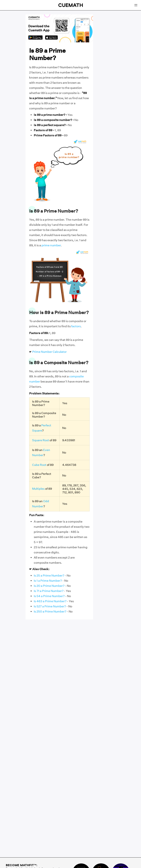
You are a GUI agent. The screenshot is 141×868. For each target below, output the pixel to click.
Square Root (41, 440)
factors (76, 326)
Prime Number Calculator (49, 352)
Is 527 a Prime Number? (50, 606)
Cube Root (39, 465)
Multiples (38, 489)
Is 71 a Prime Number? (49, 591)
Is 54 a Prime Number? (49, 596)
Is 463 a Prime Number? (50, 601)
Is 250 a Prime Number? (50, 611)
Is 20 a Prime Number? (49, 586)
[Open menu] (136, 5)
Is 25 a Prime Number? (49, 576)
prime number (51, 245)
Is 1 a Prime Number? (48, 581)
